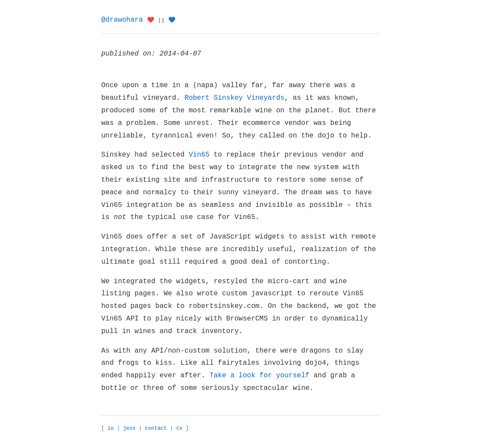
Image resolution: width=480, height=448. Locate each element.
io (111, 428)
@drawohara (122, 20)
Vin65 (199, 155)
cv (179, 428)
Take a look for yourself (259, 376)
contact (156, 428)
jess (129, 428)
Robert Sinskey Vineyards (235, 98)
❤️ (151, 20)
